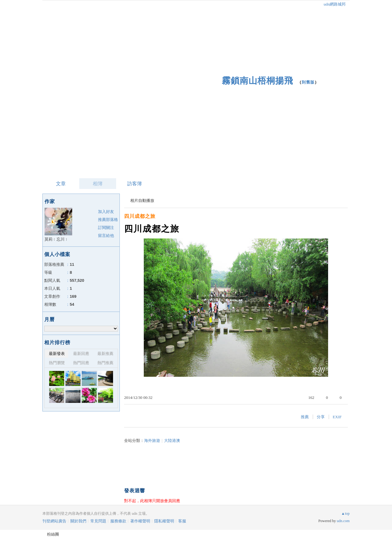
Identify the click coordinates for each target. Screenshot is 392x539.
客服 (182, 521)
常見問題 (98, 521)
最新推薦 (105, 354)
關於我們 (78, 521)
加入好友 (106, 212)
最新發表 (57, 354)
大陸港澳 (172, 441)
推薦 (305, 417)
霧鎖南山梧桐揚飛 (257, 81)
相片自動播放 (142, 201)
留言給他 (106, 236)
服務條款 (118, 521)
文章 (61, 184)
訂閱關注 (106, 228)
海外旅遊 (152, 441)
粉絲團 (53, 534)
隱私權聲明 (164, 521)
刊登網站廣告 (54, 521)
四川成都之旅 (140, 216)
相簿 (98, 184)
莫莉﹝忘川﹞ (57, 239)
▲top (345, 513)
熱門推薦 (105, 363)
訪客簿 (135, 184)
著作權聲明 (140, 521)
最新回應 (81, 354)
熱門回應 (81, 363)
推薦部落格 (108, 220)
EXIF (337, 417)
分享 (321, 417)
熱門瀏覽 (57, 363)
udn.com (343, 521)
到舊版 (308, 82)
